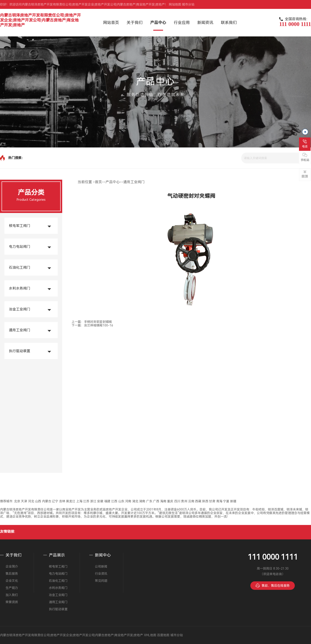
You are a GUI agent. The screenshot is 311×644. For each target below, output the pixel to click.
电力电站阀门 (20, 247)
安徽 (100, 501)
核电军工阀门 (20, 226)
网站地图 (175, 4)
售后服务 (12, 574)
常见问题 (101, 581)
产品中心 (113, 182)
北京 (17, 501)
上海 (79, 501)
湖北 (135, 501)
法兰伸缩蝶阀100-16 (99, 325)
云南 (191, 501)
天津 (24, 501)
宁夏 (226, 501)
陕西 (205, 501)
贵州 (184, 501)
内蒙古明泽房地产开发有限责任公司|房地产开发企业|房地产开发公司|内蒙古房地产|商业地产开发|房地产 (40, 20)
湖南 (142, 501)
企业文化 (12, 581)
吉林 (62, 501)
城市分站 (188, 4)
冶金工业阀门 (20, 309)
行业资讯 (101, 574)
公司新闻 (101, 566)
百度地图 (163, 635)
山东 (121, 501)
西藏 (198, 501)
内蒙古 (47, 501)
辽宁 (55, 501)
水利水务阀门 (20, 288)
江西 (114, 501)
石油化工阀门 (20, 267)
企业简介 (12, 566)
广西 (156, 501)
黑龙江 (71, 501)
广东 (149, 501)
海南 (163, 501)
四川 (177, 501)
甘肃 (212, 501)
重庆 (170, 501)
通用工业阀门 (20, 330)
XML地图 (150, 635)
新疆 (233, 501)
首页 (98, 182)
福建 (107, 501)
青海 (219, 501)
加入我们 (12, 595)
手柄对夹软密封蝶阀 (98, 322)
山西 (38, 501)
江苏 (86, 501)
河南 (128, 501)
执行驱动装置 (20, 351)
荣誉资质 (12, 602)
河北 (31, 501)
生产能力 (12, 588)
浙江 (93, 501)
